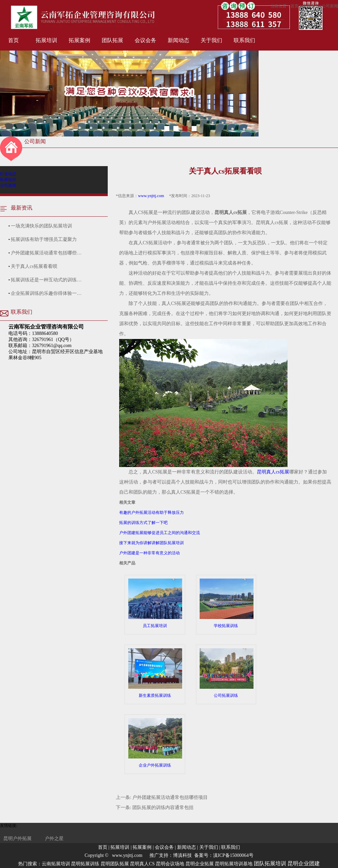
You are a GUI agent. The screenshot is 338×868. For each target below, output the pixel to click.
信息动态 (310, 6)
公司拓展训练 (226, 673)
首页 (13, 40)
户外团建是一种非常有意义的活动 (149, 553)
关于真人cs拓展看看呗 (34, 266)
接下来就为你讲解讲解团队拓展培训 (151, 543)
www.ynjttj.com (151, 196)
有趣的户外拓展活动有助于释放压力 (151, 513)
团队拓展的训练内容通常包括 (163, 808)
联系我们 (244, 40)
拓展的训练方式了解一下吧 (143, 523)
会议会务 (145, 40)
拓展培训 (46, 40)
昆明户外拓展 (18, 839)
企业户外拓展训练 (155, 743)
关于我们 (211, 40)
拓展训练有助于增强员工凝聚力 (44, 239)
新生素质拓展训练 (155, 673)
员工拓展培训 (155, 603)
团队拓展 (112, 40)
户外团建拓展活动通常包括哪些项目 (170, 797)
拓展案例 (79, 40)
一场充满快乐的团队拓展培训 (41, 226)
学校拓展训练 (226, 603)
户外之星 (54, 839)
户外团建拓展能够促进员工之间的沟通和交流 (160, 533)
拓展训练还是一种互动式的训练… (46, 280)
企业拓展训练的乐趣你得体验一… (46, 293)
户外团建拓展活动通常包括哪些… (46, 253)
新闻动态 (178, 40)
